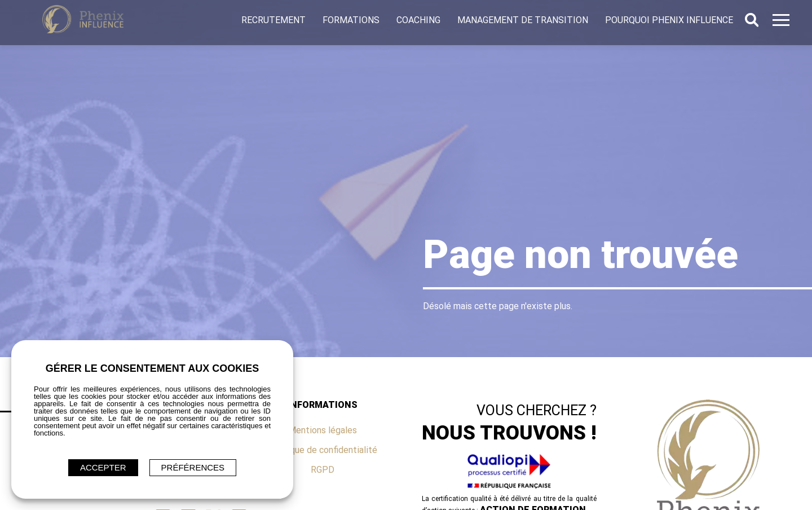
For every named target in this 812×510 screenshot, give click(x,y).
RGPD (323, 470)
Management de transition (523, 20)
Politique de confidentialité (323, 450)
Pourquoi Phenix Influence (669, 20)
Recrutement (273, 20)
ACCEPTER (103, 467)
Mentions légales (323, 430)
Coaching (418, 20)
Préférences (193, 467)
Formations (351, 20)
